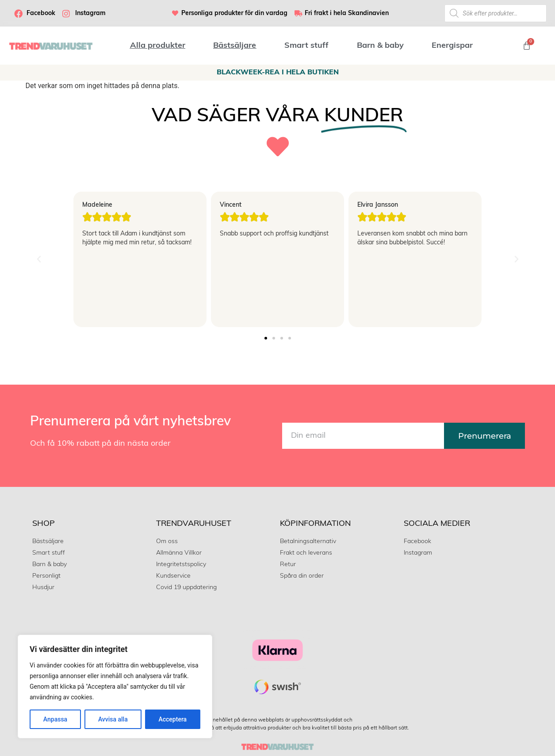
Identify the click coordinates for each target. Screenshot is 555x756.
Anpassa (55, 719)
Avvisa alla (113, 719)
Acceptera (172, 719)
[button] (39, 259)
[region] (115, 687)
